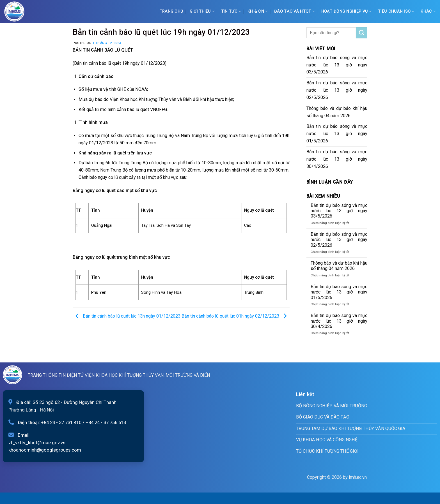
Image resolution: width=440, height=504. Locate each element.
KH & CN (258, 11)
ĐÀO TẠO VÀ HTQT (295, 11)
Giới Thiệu (202, 11)
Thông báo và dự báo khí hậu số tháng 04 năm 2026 (337, 112)
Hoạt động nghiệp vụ (347, 11)
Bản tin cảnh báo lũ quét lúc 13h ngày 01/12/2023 (127, 316)
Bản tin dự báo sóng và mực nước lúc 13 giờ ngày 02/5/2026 (337, 90)
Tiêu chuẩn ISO (396, 11)
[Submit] (362, 33)
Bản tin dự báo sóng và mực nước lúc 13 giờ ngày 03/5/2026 (337, 65)
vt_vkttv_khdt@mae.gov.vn (37, 443)
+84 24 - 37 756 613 (106, 422)
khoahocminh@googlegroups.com (45, 450)
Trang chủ (172, 11)
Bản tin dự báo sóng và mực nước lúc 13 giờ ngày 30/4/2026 (337, 159)
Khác (428, 11)
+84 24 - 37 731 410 (61, 422)
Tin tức (231, 11)
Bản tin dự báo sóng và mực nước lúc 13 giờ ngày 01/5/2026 (337, 134)
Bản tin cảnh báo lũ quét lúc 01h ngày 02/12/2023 (236, 316)
